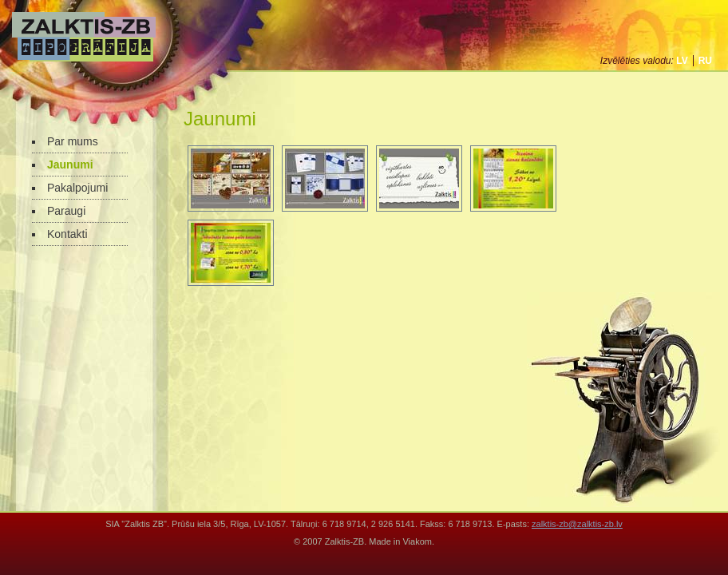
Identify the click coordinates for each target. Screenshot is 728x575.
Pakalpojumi (77, 188)
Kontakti (67, 234)
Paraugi (66, 211)
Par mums (73, 141)
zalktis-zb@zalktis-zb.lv (577, 524)
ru (705, 61)
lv (682, 61)
